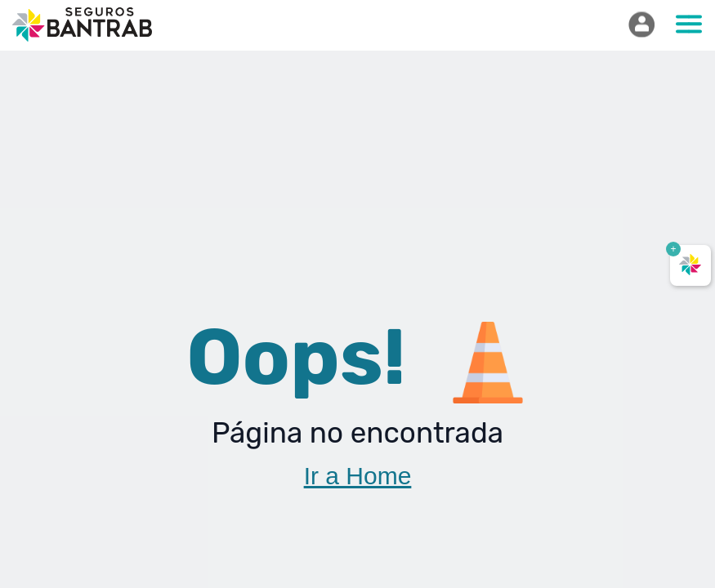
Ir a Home (358, 476)
